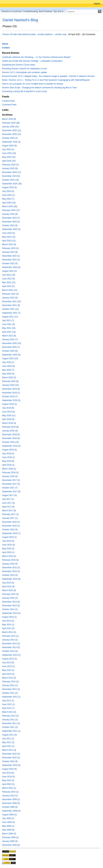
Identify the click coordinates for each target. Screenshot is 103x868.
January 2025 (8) (10, 168)
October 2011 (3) (10, 727)
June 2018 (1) (8, 457)
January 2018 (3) (10, 476)
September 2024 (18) (12, 184)
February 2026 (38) (11, 123)
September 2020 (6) (11, 355)
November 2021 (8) (11, 305)
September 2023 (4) (11, 229)
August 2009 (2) (9, 815)
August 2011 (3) (9, 735)
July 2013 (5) (8, 663)
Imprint (97, 4)
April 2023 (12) (9, 241)
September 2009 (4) (11, 811)
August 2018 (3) (9, 450)
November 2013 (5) (11, 647)
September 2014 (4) (11, 613)
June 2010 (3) (8, 777)
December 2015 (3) (11, 568)
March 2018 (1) (9, 469)
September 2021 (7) (11, 313)
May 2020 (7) (8, 370)
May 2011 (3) (8, 742)
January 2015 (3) (10, 598)
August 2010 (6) (9, 769)
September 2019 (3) (11, 400)
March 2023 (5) (9, 244)
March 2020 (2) (9, 378)
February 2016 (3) (10, 560)
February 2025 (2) (10, 165)
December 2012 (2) (11, 689)
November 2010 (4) (11, 758)
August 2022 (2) (9, 271)
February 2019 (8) (10, 427)
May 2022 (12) (9, 282)
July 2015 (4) (8, 583)
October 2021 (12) (10, 309)
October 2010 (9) (10, 761)
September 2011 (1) (11, 731)
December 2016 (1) (11, 522)
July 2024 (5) (8, 191)
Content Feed (8, 101)
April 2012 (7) (8, 708)
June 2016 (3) (8, 545)
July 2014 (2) (8, 621)
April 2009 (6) (8, 830)
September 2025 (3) (11, 142)
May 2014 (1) (8, 625)
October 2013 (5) (10, 651)
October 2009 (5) (10, 807)
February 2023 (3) (10, 248)
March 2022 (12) (10, 290)
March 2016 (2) (9, 556)
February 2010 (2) (10, 792)
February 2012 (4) (10, 716)
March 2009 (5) (9, 834)
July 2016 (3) (8, 541)
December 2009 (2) (11, 799)
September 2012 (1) (11, 697)
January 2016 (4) (10, 564)
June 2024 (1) (8, 195)
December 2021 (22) (12, 301)
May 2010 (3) (8, 780)
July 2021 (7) (8, 320)
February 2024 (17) (11, 210)
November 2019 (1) (11, 393)
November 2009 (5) (11, 803)
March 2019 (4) (9, 423)
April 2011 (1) (8, 746)
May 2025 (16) (9, 157)
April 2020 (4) (8, 374)
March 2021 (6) (9, 336)
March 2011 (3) (9, 750)
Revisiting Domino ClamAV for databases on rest (24, 69)
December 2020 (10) (12, 343)
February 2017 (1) (10, 514)
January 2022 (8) (10, 298)
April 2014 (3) (8, 628)
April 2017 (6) (8, 507)
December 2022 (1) (11, 256)
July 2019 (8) (8, 408)
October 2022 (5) (10, 263)
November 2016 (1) (11, 526)
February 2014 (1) (10, 636)
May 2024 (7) (8, 199)
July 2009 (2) (8, 818)
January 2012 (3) (10, 720)
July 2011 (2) (8, 739)
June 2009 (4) (8, 822)
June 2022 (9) (8, 279)
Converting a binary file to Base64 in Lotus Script (24, 91)
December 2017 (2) (11, 480)
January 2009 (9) (10, 841)
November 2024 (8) (11, 176)
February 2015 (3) (10, 594)
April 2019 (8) (8, 419)
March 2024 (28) (10, 206)
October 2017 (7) (10, 488)
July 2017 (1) (8, 499)
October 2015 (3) (10, 575)
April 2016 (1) (8, 552)
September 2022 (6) (11, 267)
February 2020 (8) (10, 381)
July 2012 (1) (8, 701)
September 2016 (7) (11, 533)
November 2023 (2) (11, 222)
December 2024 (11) (12, 172)
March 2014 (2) (9, 632)
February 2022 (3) (10, 294)
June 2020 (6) (8, 366)
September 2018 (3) (11, 446)
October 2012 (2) (10, 693)
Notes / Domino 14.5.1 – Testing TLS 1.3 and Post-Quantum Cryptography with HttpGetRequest (46, 80)
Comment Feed (9, 105)
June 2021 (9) (8, 324)
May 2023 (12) (9, 237)
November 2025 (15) (12, 134)
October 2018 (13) (10, 442)
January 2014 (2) (10, 640)
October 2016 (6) (10, 530)
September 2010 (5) (11, 765)
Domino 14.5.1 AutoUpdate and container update (24, 72)
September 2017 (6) (11, 492)
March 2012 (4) (9, 712)
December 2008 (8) (11, 845)
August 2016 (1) (9, 537)
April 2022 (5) (8, 286)
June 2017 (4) (8, 503)
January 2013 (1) (10, 685)
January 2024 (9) (10, 214)
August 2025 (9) (9, 146)
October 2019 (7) (10, 397)
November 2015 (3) (11, 571)
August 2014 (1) (9, 617)
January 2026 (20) (10, 127)
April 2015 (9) (8, 587)
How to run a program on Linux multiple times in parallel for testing (32, 84)
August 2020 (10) (10, 358)
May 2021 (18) (9, 328)
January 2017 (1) (10, 518)
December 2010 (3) (11, 754)
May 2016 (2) (8, 549)
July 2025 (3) (8, 149)
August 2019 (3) (9, 404)
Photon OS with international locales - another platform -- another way (35, 34)
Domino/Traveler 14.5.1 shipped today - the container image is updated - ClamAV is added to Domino (48, 76)
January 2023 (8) (10, 252)
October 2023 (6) (10, 225)
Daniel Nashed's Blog (20, 20)
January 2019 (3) (10, 431)
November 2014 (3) (11, 606)
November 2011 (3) (11, 723)
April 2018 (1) (8, 465)
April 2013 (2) (8, 674)
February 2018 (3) (10, 473)
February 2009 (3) (10, 837)
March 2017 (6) (9, 511)
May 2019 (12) (9, 416)
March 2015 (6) (9, 590)
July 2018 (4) (8, 454)
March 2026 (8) (9, 119)
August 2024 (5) (9, 187)
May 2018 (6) (8, 461)
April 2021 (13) (9, 332)
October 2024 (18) (10, 180)
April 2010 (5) (8, 784)
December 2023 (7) (11, 218)
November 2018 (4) (11, 438)
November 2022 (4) (11, 260)
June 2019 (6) (8, 412)
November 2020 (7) (11, 347)
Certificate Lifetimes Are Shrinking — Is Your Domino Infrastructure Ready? (36, 57)
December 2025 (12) (12, 130)
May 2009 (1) (8, 826)
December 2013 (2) (11, 644)
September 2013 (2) (11, 655)
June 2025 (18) (9, 153)
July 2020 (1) (8, 362)
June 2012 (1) (8, 704)
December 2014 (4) (11, 602)
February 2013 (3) (10, 682)
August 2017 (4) (9, 495)
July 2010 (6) (8, 773)
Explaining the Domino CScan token (19, 65)
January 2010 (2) (10, 796)
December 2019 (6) (11, 389)
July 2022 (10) (9, 275)
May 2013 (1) (8, 670)
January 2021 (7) (10, 339)
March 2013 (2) (9, 678)
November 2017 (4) (11, 484)
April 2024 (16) (9, 203)
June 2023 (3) (8, 233)
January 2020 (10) (10, 385)
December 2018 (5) (11, 435)
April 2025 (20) (9, 161)
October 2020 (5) (10, 351)
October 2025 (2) (10, 138)
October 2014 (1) (10, 609)
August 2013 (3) (9, 659)
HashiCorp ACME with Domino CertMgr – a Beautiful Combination (32, 61)
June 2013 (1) (8, 666)
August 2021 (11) (10, 317)
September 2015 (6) (11, 579)
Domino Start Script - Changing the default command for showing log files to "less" (40, 88)
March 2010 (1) (9, 788)
